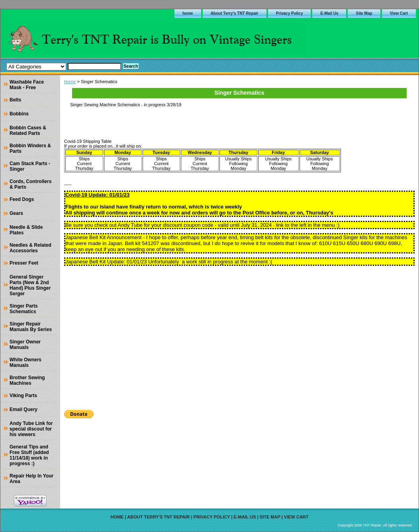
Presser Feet (24, 263)
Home (70, 82)
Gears (16, 213)
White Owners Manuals (25, 362)
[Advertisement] (239, 335)
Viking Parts (23, 396)
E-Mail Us (329, 13)
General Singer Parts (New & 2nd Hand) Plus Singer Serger (30, 285)
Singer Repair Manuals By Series (31, 327)
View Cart (399, 13)
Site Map (364, 13)
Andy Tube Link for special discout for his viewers (31, 429)
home (188, 13)
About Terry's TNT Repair (235, 13)
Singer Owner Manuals (25, 345)
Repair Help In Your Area (31, 479)
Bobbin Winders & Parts (30, 148)
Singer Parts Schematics (24, 309)
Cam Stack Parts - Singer (30, 166)
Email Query (23, 409)
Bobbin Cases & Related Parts (28, 131)
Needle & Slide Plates (26, 230)
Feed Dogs (22, 199)
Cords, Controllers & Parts (30, 184)
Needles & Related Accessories (30, 248)
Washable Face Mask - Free (27, 85)
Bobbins (19, 114)
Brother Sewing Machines (27, 380)
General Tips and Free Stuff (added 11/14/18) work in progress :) (29, 455)
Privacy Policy (290, 13)
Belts (15, 100)
